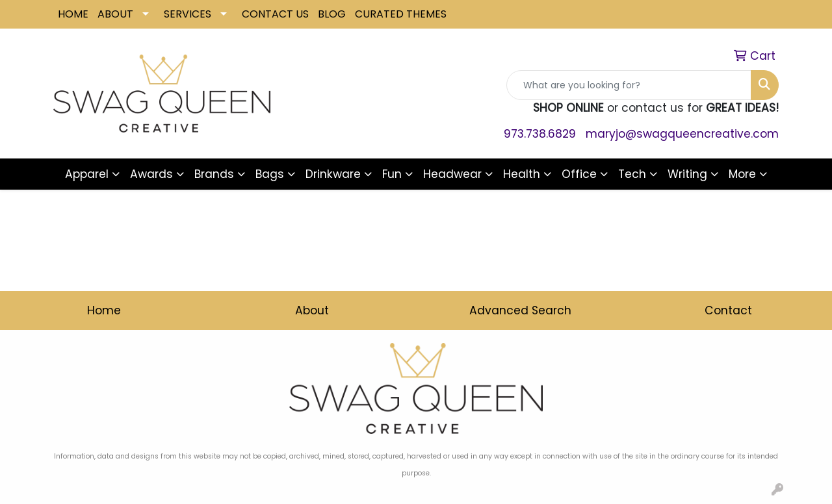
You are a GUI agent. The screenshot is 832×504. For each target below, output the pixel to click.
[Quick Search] (629, 85)
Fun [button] (392, 174)
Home (104, 310)
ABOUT (115, 14)
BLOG (332, 14)
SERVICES (188, 14)
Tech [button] (632, 174)
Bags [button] (270, 174)
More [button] (742, 174)
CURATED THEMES (401, 14)
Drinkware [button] (333, 174)
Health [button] (522, 174)
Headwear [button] (452, 174)
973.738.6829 (540, 134)
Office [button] (579, 174)
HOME (73, 14)
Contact (728, 310)
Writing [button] (687, 174)
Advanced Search (520, 310)
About (312, 310)
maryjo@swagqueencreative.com (682, 134)
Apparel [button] (87, 174)
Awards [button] (151, 174)
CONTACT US (275, 14)
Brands (214, 174)
